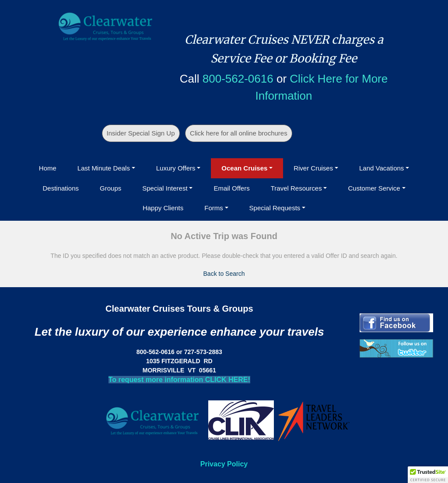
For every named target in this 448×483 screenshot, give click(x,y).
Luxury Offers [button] (176, 168)
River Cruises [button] (313, 168)
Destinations (61, 188)
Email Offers (231, 188)
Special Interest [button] (165, 188)
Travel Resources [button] (296, 188)
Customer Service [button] (374, 188)
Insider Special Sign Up (141, 133)
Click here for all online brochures (239, 133)
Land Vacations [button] (381, 168)
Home (48, 168)
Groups (110, 188)
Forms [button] (214, 208)
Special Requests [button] (275, 208)
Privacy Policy (224, 464)
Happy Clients (163, 208)
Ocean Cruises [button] (244, 168)
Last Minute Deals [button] (104, 168)
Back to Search (224, 274)
